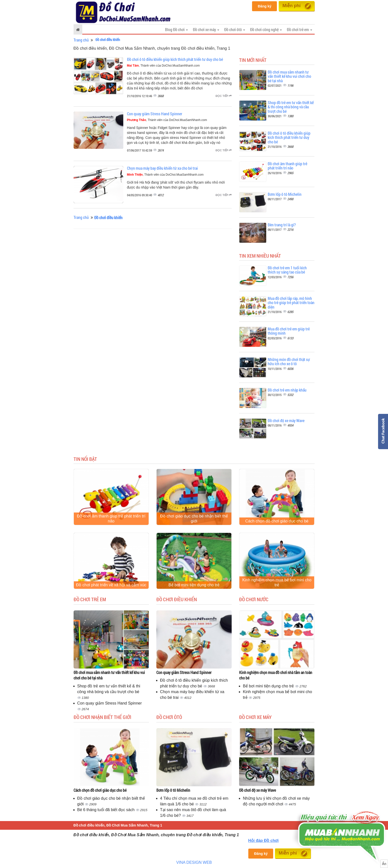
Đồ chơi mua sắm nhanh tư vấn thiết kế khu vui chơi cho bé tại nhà (289, 76)
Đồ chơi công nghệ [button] (266, 29)
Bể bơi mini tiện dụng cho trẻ (194, 585)
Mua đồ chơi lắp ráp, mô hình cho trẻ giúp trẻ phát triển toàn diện (291, 303)
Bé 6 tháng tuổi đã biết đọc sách (107, 810)
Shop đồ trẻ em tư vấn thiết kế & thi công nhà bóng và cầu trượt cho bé (291, 107)
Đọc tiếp (224, 96)
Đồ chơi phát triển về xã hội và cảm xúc (111, 585)
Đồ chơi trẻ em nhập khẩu (287, 390)
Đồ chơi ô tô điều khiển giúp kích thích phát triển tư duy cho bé (175, 59)
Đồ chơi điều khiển (177, 599)
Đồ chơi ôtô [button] (235, 29)
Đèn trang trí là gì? (282, 225)
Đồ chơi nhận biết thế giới (102, 717)
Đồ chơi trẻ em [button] (300, 29)
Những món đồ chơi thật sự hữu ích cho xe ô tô (289, 362)
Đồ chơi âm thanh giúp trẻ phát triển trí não (287, 166)
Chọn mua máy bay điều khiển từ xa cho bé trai (162, 168)
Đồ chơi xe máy (255, 717)
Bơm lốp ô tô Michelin (285, 194)
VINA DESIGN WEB (194, 862)
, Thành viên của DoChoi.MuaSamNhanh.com (163, 66)
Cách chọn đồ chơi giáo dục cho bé (277, 521)
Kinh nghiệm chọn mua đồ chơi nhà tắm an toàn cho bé (276, 675)
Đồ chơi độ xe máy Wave (286, 420)
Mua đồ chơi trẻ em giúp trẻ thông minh (289, 331)
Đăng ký (264, 6)
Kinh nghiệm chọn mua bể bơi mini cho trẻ (277, 582)
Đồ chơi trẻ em (90, 599)
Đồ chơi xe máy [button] (206, 29)
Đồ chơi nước (254, 599)
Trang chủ (81, 40)
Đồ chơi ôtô (169, 717)
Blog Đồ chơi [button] (176, 29)
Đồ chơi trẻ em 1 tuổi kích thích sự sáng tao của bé (287, 270)
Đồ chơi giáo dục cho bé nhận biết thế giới (194, 519)
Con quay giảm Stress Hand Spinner (155, 114)
